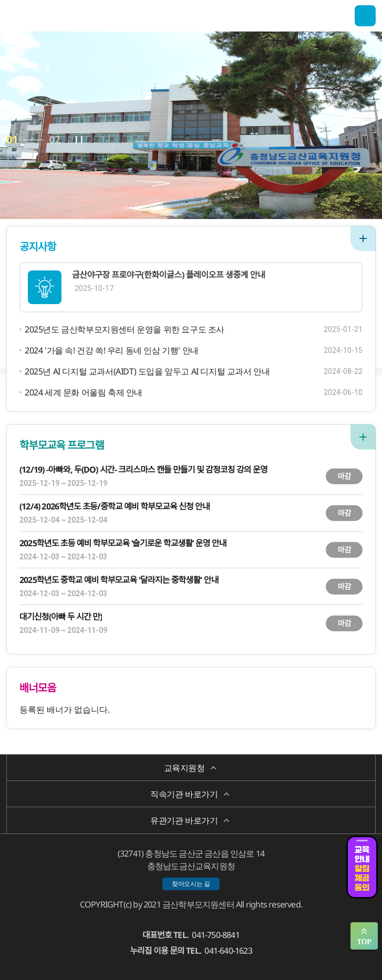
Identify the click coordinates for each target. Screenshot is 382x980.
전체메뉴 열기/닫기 (365, 16)
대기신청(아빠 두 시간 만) (61, 617)
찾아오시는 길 (191, 884)
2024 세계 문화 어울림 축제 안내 (84, 392)
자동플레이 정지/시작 (79, 140)
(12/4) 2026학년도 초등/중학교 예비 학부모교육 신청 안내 (115, 506)
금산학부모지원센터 (59, 16)
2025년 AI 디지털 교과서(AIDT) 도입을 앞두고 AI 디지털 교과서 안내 (147, 371)
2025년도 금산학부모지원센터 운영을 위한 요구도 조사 (125, 329)
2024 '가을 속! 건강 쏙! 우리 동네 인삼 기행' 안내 (112, 350)
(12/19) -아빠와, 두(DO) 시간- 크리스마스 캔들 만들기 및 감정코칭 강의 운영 (143, 470)
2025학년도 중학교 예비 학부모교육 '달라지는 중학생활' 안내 (119, 580)
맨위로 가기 (364, 936)
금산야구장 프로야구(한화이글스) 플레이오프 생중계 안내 (168, 275)
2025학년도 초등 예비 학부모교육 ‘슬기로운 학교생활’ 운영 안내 (123, 543)
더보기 (363, 238)
